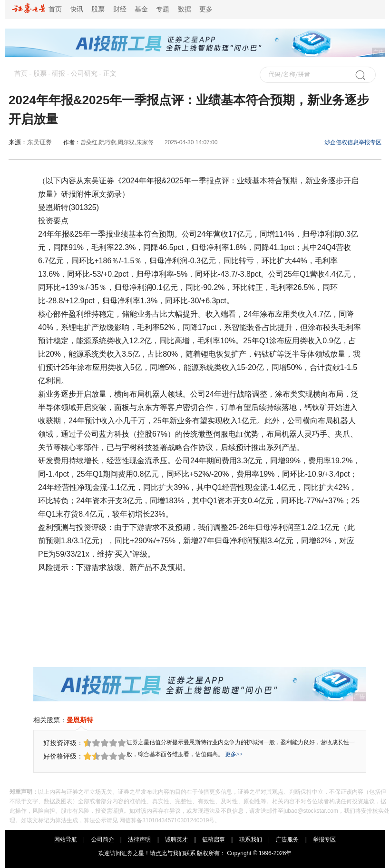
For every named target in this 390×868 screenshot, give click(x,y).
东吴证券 (39, 142)
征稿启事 (214, 839)
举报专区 (324, 839)
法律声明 (139, 839)
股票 (98, 9)
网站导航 (66, 839)
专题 (163, 9)
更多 (206, 9)
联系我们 (251, 839)
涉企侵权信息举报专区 (353, 142)
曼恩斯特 (80, 720)
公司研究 (84, 74)
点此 (161, 853)
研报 (58, 74)
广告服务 (287, 839)
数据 (185, 9)
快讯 (77, 9)
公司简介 (103, 839)
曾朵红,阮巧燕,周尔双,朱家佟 (117, 142)
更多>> (234, 754)
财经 (120, 9)
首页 (37, 9)
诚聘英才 (176, 839)
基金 (141, 9)
